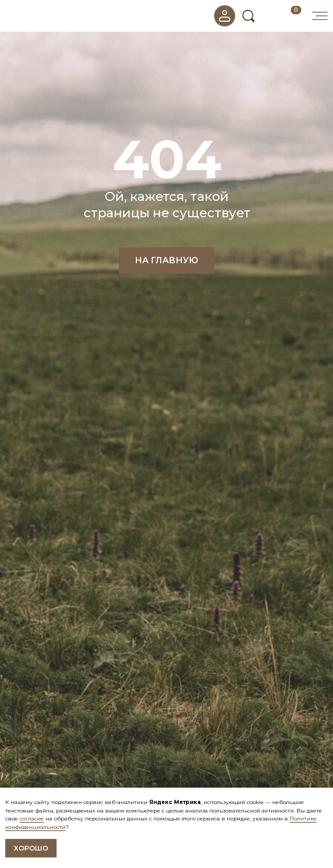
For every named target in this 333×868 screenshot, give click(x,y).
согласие (32, 819)
